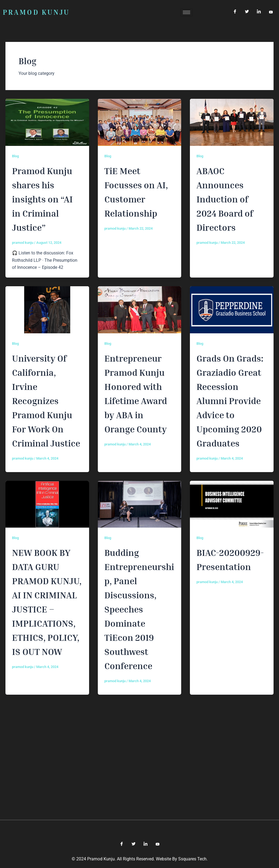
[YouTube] (271, 12)
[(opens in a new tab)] (140, 122)
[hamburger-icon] (186, 12)
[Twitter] (247, 12)
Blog (16, 156)
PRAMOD (36, 12)
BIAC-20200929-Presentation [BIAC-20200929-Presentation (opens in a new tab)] (229, 637)
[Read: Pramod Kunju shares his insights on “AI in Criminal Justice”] (47, 122)
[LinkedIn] (259, 12)
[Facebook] (235, 12)
